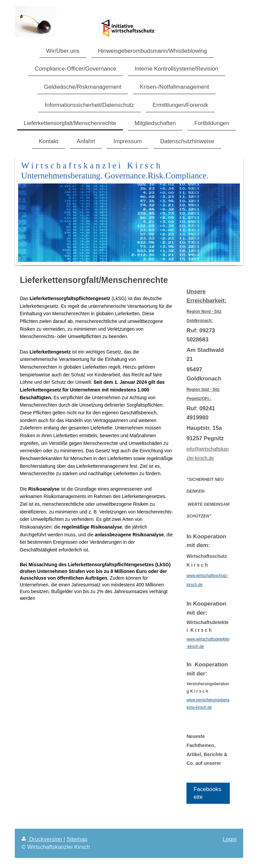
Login (230, 839)
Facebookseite (207, 793)
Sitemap (77, 839)
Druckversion (42, 839)
